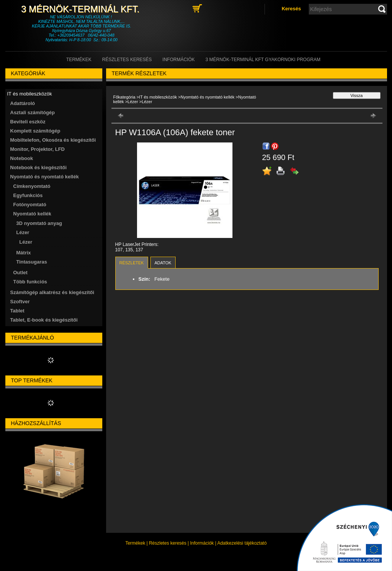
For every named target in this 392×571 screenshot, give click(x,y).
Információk (202, 543)
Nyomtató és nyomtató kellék (207, 97)
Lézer (26, 242)
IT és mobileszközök (158, 97)
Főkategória (124, 97)
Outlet (21, 273)
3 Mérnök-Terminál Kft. (81, 9)
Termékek (135, 543)
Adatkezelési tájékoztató (242, 543)
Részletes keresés (168, 543)
